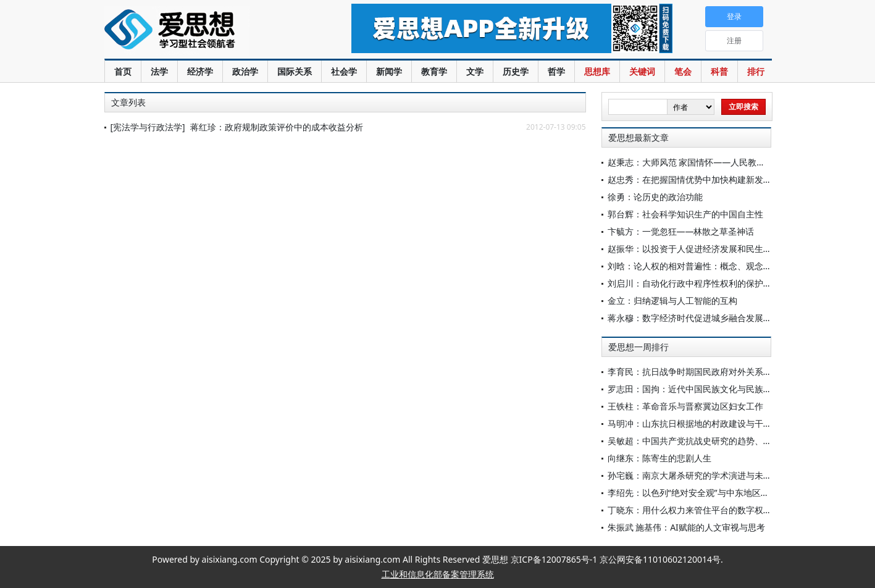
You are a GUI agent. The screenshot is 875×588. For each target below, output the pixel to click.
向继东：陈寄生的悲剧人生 (659, 458)
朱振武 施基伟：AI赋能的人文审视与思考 (686, 527)
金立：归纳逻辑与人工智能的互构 (672, 300)
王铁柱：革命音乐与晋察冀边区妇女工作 (685, 406)
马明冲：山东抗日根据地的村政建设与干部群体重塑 (707, 423)
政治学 (245, 71)
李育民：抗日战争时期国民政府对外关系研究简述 (703, 372)
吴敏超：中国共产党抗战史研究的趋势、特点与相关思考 (716, 441)
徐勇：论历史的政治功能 (655, 197)
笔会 (683, 71)
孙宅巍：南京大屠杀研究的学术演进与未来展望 (698, 475)
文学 (475, 71)
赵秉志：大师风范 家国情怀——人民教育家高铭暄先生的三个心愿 (734, 162)
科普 (719, 71)
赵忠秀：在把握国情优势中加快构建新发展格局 (698, 179)
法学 (159, 71)
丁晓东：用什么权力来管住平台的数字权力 (690, 510)
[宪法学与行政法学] (148, 127)
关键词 (642, 71)
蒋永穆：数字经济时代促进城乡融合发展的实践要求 (707, 318)
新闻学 (389, 71)
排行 (756, 71)
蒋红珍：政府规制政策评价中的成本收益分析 (277, 127)
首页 (123, 71)
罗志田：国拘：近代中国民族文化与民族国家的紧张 (707, 389)
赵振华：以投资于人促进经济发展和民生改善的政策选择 (716, 249)
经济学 (200, 71)
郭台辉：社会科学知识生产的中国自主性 (685, 214)
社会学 (344, 71)
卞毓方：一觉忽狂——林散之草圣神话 (681, 231)
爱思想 (203, 31)
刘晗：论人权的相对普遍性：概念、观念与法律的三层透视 (720, 266)
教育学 (434, 71)
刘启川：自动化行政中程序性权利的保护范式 (694, 283)
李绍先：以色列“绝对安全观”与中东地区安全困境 (701, 493)
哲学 (556, 71)
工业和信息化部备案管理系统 (438, 574)
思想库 (597, 71)
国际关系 (295, 71)
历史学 (516, 71)
